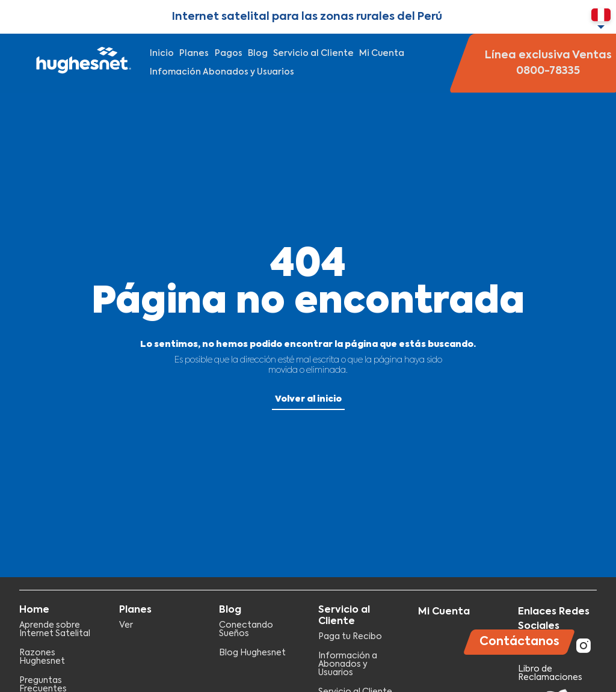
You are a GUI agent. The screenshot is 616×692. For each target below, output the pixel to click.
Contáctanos (519, 642)
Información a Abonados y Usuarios (348, 664)
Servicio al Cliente (313, 54)
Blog (258, 54)
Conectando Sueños (246, 629)
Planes (194, 54)
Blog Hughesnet (252, 653)
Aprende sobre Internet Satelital (55, 629)
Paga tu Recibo (350, 637)
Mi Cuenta (382, 54)
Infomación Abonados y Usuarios (222, 72)
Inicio (162, 54)
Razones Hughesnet (42, 657)
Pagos (229, 54)
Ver (126, 625)
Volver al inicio (308, 399)
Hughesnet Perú (82, 63)
